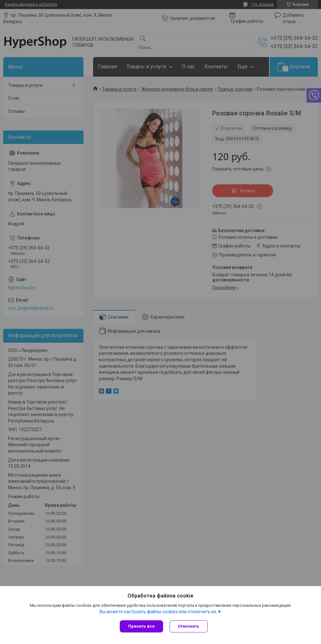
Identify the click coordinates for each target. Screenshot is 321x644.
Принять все (141, 626)
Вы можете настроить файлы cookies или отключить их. (158, 612)
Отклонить (189, 626)
